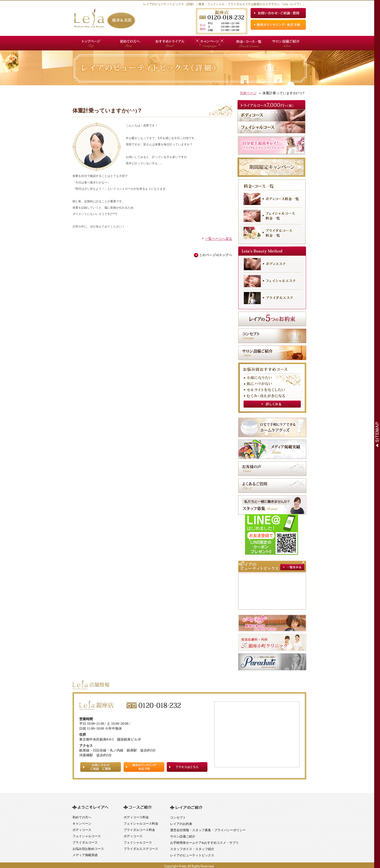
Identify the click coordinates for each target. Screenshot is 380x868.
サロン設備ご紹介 (183, 836)
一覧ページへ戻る (219, 239)
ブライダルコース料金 (139, 830)
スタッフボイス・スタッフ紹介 (192, 849)
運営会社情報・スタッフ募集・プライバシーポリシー (208, 830)
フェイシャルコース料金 (141, 824)
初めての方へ (82, 817)
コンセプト (178, 817)
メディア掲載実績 (85, 855)
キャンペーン (82, 824)
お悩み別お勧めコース (88, 849)
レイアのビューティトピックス (192, 855)
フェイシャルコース (87, 836)
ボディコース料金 (136, 817)
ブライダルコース (85, 842)
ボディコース (82, 830)
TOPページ (248, 93)
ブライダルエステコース (141, 849)
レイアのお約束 (181, 824)
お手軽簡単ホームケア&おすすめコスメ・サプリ (204, 843)
